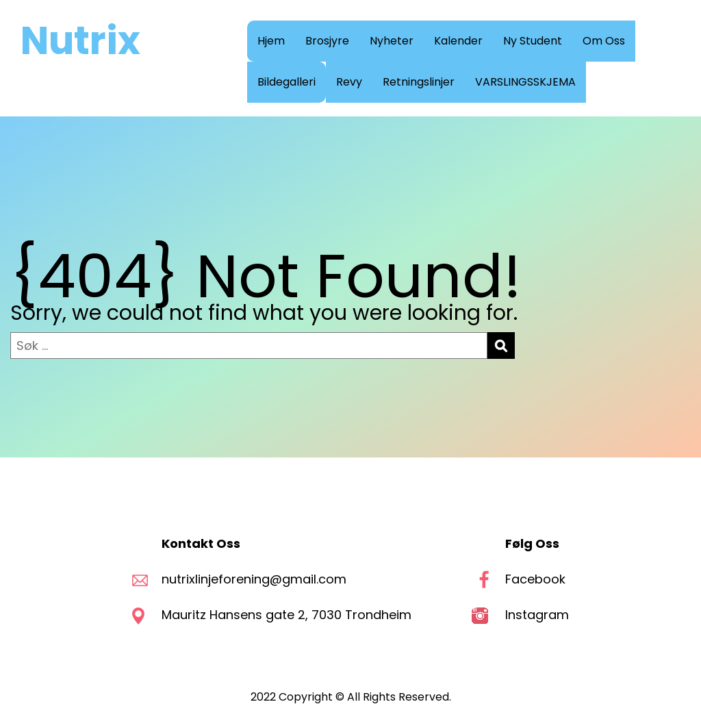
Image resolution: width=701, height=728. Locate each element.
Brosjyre (327, 41)
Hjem (271, 41)
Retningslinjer (419, 82)
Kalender (458, 41)
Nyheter (392, 41)
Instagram (537, 615)
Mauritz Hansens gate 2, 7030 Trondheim (288, 615)
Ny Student (533, 41)
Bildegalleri (286, 82)
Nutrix (80, 41)
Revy (349, 82)
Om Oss (604, 41)
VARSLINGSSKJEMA (525, 82)
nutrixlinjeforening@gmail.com (254, 579)
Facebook (535, 579)
